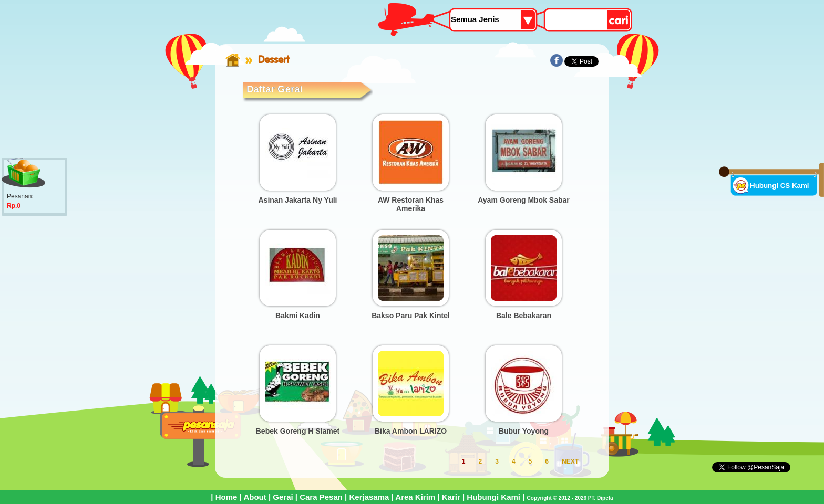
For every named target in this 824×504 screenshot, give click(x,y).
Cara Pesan (321, 497)
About (255, 497)
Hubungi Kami (493, 497)
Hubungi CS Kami (780, 186)
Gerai (283, 497)
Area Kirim (415, 497)
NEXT (570, 461)
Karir (451, 497)
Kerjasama (369, 497)
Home (226, 497)
